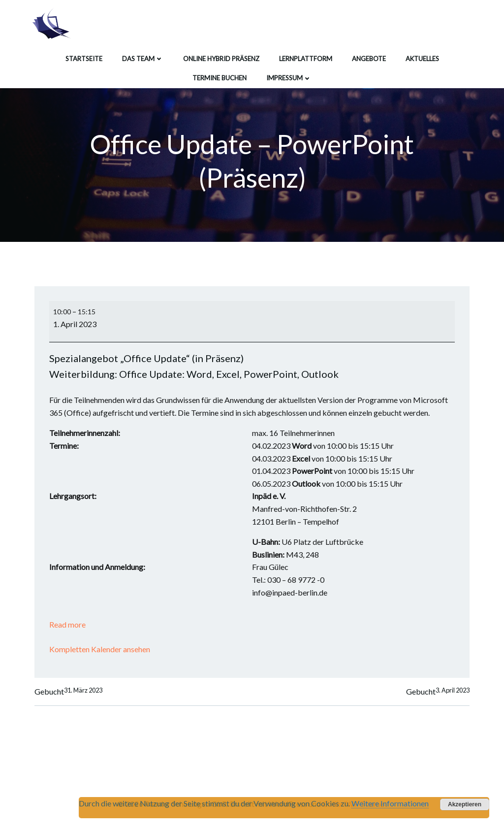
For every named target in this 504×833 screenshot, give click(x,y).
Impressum (289, 78)
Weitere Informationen (390, 803)
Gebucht (68, 692)
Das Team (143, 59)
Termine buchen (220, 78)
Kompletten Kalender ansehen (100, 649)
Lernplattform (306, 59)
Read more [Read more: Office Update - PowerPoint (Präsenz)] (67, 624)
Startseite (84, 59)
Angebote (369, 59)
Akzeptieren (465, 804)
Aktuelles (422, 59)
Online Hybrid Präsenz (221, 59)
